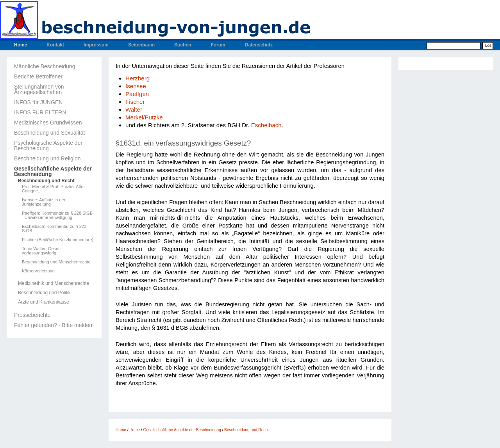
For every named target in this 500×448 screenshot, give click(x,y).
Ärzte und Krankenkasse (44, 302)
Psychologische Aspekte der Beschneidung (48, 146)
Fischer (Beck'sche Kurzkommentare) (58, 240)
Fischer (135, 102)
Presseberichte (32, 315)
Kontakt (55, 45)
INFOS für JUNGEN (38, 102)
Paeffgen (137, 94)
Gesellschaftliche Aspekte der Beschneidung (53, 171)
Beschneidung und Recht (46, 181)
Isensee (136, 86)
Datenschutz (259, 45)
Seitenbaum (141, 45)
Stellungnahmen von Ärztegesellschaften (39, 89)
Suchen (183, 45)
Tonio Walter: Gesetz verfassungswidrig (42, 251)
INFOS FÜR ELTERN (40, 112)
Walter (134, 109)
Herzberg (137, 78)
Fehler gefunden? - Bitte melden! (54, 325)
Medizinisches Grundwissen (48, 123)
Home (21, 45)
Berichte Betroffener (38, 76)
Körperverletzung (38, 271)
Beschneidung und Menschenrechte (56, 262)
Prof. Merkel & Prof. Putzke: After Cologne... (53, 189)
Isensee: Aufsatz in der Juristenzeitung (44, 202)
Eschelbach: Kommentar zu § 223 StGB (54, 229)
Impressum (96, 45)
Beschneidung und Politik (44, 293)
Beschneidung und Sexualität (49, 133)
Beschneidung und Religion (47, 158)
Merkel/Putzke (144, 117)
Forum (218, 45)
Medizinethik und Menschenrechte (54, 283)
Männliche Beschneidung (45, 66)
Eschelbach (266, 125)
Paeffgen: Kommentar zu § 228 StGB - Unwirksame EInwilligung (57, 215)
